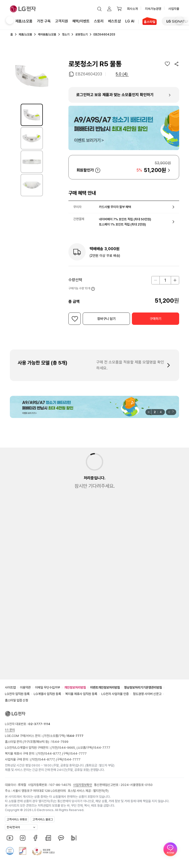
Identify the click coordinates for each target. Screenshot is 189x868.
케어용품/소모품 (47, 35)
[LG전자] (23, 9)
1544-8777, (53, 754)
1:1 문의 (10, 730)
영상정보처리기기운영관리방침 (143, 687)
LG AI (130, 21)
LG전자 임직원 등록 (17, 694)
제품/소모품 (24, 21)
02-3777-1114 (39, 724)
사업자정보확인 (83, 785)
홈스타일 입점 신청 (16, 700)
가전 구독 (44, 21)
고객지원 (62, 21)
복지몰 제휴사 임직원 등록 (81, 694)
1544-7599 (60, 742)
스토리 (99, 21)
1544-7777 (102, 748)
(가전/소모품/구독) (63, 736)
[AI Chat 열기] (170, 849)
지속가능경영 (153, 9)
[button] (99, 9)
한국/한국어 (13, 827)
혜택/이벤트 (81, 21)
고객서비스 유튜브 (17, 819)
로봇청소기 (81, 35)
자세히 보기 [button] (98, 170)
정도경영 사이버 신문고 (147, 694)
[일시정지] (148, 412)
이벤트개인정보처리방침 (105, 687)
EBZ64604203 (89, 74)
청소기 (66, 35)
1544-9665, (67, 748)
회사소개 (132, 9)
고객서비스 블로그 (43, 819)
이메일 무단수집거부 (47, 687)
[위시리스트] (167, 64)
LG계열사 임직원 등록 (47, 694)
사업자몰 (174, 9)
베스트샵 (114, 21)
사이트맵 (10, 687)
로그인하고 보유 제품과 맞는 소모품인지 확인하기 (115, 95)
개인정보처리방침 (75, 687)
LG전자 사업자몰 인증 (115, 694)
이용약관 (25, 687)
